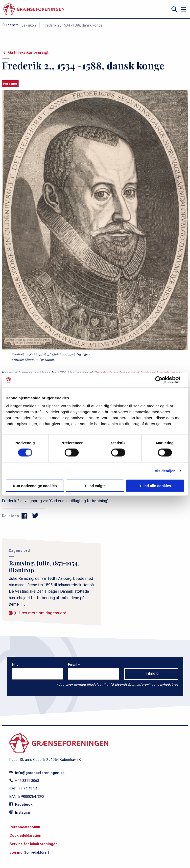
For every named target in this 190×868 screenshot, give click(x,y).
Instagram (21, 812)
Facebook (21, 805)
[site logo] (34, 9)
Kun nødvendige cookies (35, 485)
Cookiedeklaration (25, 836)
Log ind (16, 852)
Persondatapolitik (25, 827)
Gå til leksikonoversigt (28, 52)
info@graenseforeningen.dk (37, 773)
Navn (16, 665)
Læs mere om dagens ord (43, 613)
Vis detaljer (165, 471)
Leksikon (29, 25)
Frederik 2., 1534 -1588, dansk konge (73, 25)
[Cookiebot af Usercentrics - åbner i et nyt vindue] (163, 380)
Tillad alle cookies (155, 485)
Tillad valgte (95, 485)
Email (73, 665)
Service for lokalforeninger (33, 844)
